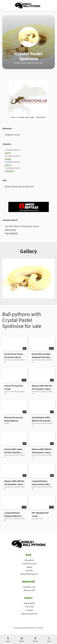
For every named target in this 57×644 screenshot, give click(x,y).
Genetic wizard (29, 564)
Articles (29, 571)
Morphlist (29, 560)
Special (8, 165)
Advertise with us (29, 614)
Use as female (11, 233)
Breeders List (29, 587)
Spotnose (9, 171)
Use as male (10, 230)
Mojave (8, 159)
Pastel (8, 153)
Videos (29, 567)
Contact (29, 610)
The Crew (29, 607)
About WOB (29, 603)
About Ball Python (29, 574)
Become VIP (29, 590)
